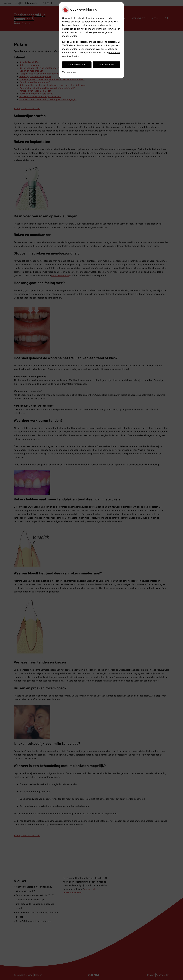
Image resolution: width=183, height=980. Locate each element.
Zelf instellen (69, 72)
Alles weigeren (106, 65)
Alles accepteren (77, 65)
